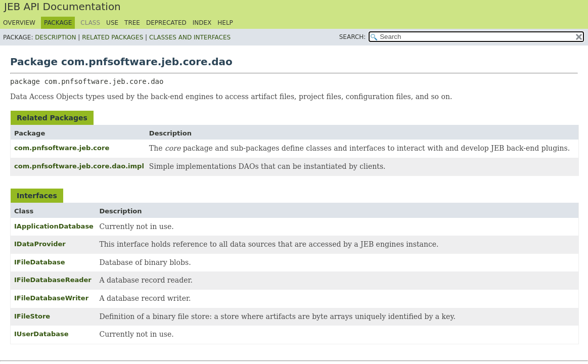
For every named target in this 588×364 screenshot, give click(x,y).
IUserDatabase (41, 334)
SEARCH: (353, 37)
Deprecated (166, 23)
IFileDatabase (40, 262)
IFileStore (32, 316)
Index (202, 23)
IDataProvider (40, 244)
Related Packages (112, 37)
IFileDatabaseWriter (51, 298)
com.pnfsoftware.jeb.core (62, 148)
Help (225, 23)
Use (112, 23)
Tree (132, 23)
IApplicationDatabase (54, 226)
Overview (19, 23)
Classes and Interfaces (190, 37)
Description (55, 37)
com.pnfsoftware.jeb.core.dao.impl (79, 166)
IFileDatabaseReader (53, 280)
